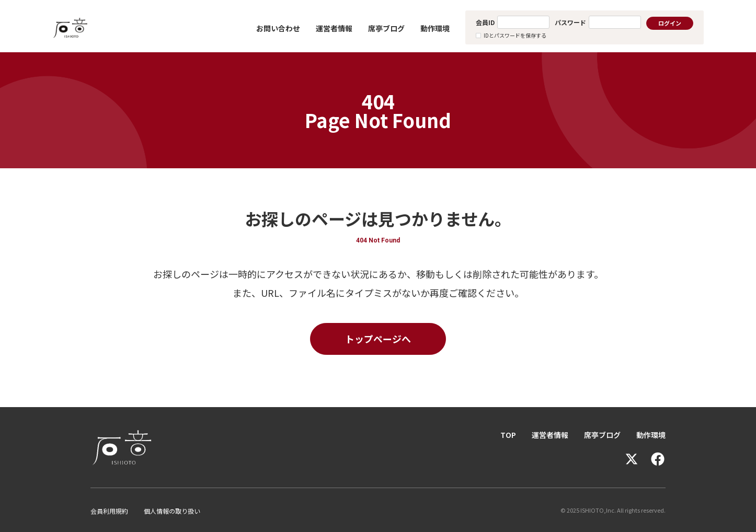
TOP (508, 435)
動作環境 (435, 28)
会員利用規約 (109, 511)
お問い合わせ (278, 28)
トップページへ (378, 339)
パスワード (570, 22)
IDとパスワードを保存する (515, 35)
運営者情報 (334, 28)
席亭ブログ (386, 28)
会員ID (485, 22)
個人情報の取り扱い (172, 511)
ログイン (670, 23)
